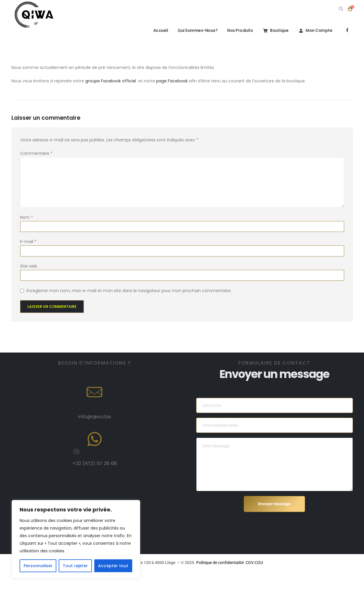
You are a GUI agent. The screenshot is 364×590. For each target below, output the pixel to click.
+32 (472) (85, 463)
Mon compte (315, 30)
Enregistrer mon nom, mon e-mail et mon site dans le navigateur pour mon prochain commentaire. (129, 291)
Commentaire (36, 153)
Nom (27, 217)
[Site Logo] (34, 15)
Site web (29, 266)
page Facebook (172, 81)
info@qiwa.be (95, 417)
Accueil (157, 30)
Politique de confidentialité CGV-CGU (298, 563)
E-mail (28, 242)
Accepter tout (113, 566)
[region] (76, 539)
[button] (341, 9)
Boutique (275, 30)
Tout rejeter (75, 566)
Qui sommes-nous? (197, 30)
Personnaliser (38, 566)
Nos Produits (240, 30)
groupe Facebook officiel (111, 81)
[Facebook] (347, 30)
